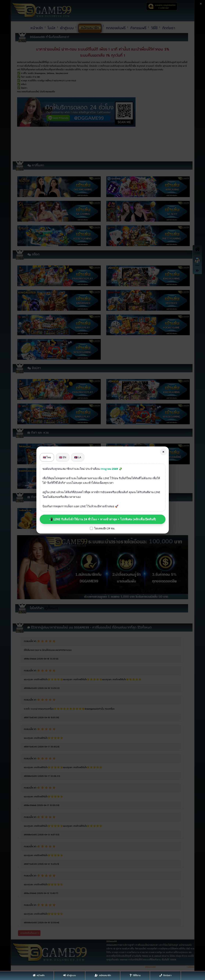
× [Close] (163, 452)
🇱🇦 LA (78, 457)
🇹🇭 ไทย (47, 457)
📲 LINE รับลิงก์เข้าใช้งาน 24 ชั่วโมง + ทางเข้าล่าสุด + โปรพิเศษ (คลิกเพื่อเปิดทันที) (102, 519)
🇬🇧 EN (63, 457)
